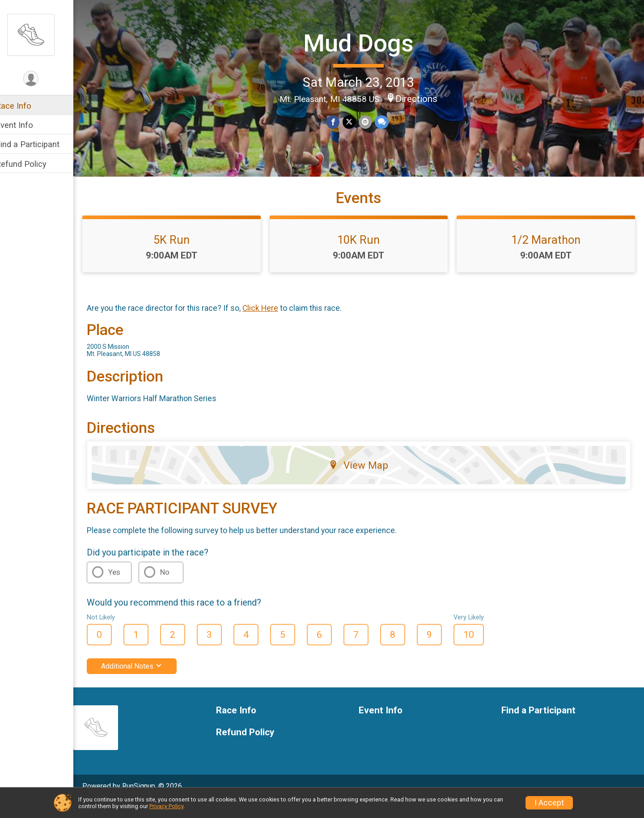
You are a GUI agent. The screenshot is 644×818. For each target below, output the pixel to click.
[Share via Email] (371, 121)
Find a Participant (39, 144)
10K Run (365, 255)
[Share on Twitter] (355, 121)
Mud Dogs (364, 43)
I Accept (549, 803)
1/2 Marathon (548, 255)
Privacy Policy (166, 806)
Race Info (25, 106)
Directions (422, 98)
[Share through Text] (387, 121)
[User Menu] (43, 79)
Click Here (272, 324)
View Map (365, 481)
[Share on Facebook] (339, 121)
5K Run (181, 255)
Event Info (26, 125)
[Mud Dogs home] (42, 34)
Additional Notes (143, 682)
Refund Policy (33, 164)
